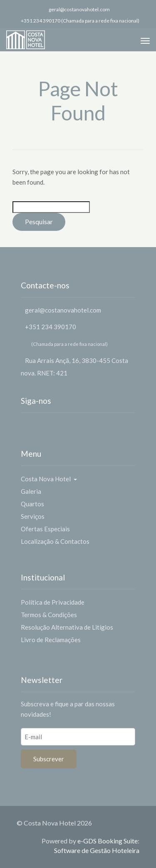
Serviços (33, 516)
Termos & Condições (49, 615)
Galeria (31, 491)
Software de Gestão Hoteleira (97, 850)
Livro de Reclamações (51, 640)
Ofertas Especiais (45, 529)
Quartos (32, 504)
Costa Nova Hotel (49, 479)
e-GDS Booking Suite (108, 841)
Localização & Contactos (55, 541)
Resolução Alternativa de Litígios (67, 627)
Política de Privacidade (53, 602)
